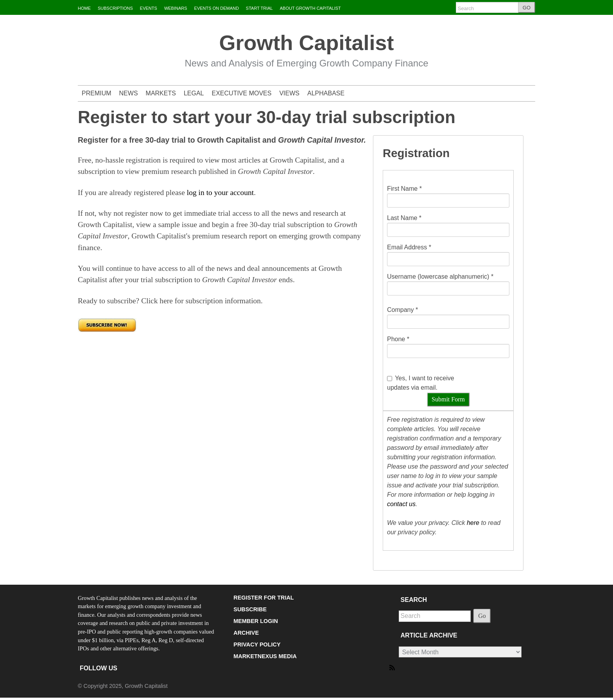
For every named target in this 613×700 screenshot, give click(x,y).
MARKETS (161, 93)
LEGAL (194, 93)
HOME (84, 8)
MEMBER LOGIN (256, 621)
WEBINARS (176, 8)
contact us (401, 504)
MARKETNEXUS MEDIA (265, 656)
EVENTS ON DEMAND (217, 8)
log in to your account (220, 192)
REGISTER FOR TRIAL (263, 598)
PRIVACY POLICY (257, 645)
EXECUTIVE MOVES (242, 93)
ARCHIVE (246, 633)
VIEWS (289, 93)
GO (527, 8)
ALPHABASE (326, 93)
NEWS (129, 93)
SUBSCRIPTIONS (115, 8)
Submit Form (448, 399)
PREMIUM (97, 93)
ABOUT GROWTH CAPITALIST (310, 8)
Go (482, 616)
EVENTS (149, 8)
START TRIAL (259, 8)
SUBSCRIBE (250, 609)
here (473, 523)
